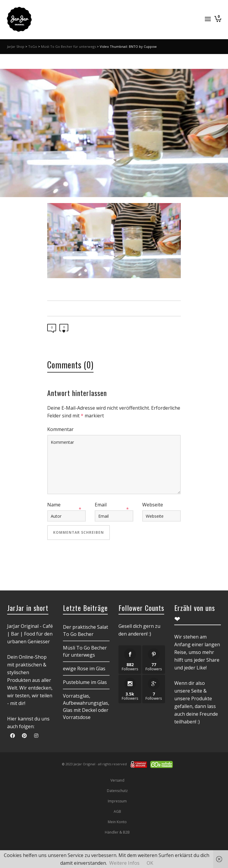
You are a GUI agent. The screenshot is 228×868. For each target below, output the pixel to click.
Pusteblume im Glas (85, 682)
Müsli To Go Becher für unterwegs (68, 46)
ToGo (33, 46)
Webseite (153, 505)
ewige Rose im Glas (84, 669)
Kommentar (60, 429)
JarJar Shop (16, 46)
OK (150, 863)
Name (54, 505)
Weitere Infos (124, 863)
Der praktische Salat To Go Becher (85, 631)
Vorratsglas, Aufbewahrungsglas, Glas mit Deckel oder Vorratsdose (86, 707)
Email (101, 505)
